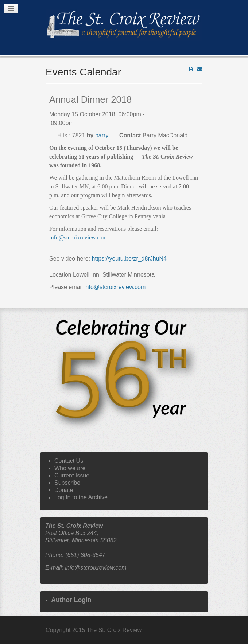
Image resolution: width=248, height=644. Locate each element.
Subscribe (67, 483)
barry (102, 135)
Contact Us (69, 461)
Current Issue (72, 475)
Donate (64, 490)
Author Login (71, 600)
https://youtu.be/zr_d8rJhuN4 (129, 259)
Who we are (70, 468)
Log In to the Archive (81, 497)
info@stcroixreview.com (78, 237)
